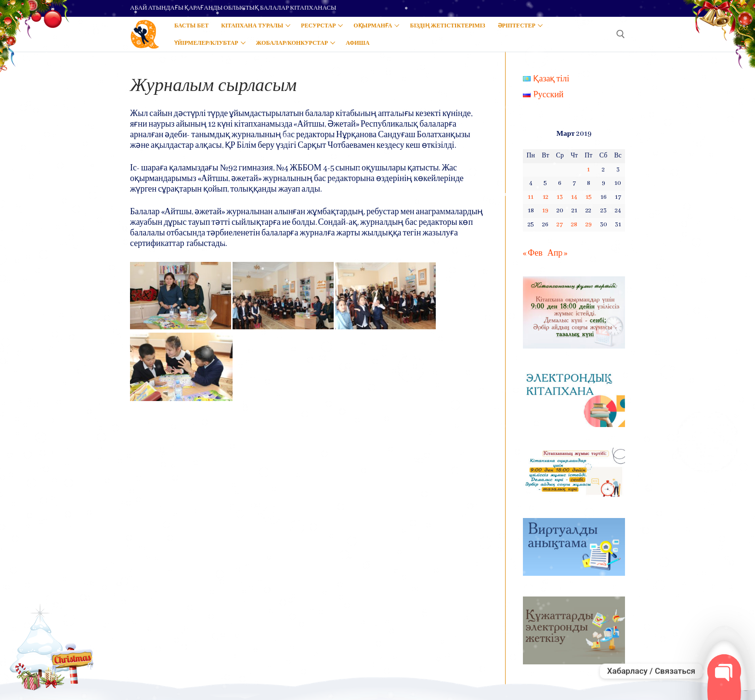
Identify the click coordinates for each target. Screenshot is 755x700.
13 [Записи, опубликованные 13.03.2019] (560, 197)
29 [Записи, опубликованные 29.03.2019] (589, 225)
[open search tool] (621, 34)
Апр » (558, 253)
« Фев (533, 253)
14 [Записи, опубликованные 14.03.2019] (574, 197)
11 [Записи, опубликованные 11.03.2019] (531, 197)
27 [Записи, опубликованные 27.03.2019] (560, 225)
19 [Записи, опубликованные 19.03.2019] (545, 211)
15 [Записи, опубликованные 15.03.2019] (589, 197)
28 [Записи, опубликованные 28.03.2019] (574, 225)
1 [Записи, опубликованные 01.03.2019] (588, 170)
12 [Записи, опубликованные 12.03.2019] (546, 197)
